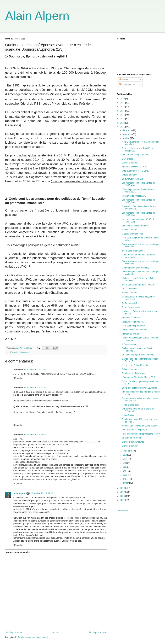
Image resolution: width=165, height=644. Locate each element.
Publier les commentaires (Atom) (33, 637)
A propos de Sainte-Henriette (135, 365)
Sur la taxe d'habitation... (133, 251)
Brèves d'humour (130, 163)
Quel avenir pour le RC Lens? (136, 171)
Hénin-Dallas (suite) (131, 405)
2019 (123, 99)
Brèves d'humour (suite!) (133, 442)
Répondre (18, 378)
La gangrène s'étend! (132, 438)
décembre (127, 130)
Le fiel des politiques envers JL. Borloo (140, 388)
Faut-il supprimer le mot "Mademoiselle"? (141, 434)
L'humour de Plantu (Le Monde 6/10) (139, 377)
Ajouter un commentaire (18, 552)
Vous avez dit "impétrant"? (134, 196)
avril (125, 471)
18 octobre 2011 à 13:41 (35, 388)
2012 (123, 123)
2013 (123, 119)
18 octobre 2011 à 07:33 (35, 370)
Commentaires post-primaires (136, 268)
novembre (127, 134)
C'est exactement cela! (132, 234)
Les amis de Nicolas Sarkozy (135, 226)
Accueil (56, 632)
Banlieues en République (133, 373)
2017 (123, 103)
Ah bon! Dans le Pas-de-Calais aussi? (139, 426)
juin (124, 463)
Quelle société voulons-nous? (136, 330)
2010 (123, 488)
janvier (126, 483)
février (126, 479)
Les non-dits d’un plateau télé (136, 155)
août (125, 455)
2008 (123, 496)
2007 (123, 500)
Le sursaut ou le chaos (132, 179)
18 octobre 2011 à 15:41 (35, 435)
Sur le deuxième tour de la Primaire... (139, 285)
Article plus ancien (97, 632)
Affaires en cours (130, 344)
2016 (123, 107)
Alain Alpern (37, 16)
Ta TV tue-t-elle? (130, 303)
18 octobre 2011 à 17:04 (42, 493)
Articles (123, 79)
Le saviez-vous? (130, 289)
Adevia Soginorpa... (22, 352)
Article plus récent (14, 632)
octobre (126, 138)
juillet (125, 459)
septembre (128, 451)
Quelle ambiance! (130, 175)
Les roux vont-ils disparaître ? (136, 430)
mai (125, 467)
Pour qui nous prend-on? (133, 326)
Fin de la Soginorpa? (132, 318)
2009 (123, 492)
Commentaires (127, 85)
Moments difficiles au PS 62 (135, 167)
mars (125, 475)
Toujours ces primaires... (133, 322)
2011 (123, 127)
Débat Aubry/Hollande (132, 307)
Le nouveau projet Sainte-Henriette (138, 355)
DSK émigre (128, 159)
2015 (123, 111)
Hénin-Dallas (128, 415)
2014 (123, 115)
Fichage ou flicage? (131, 334)
